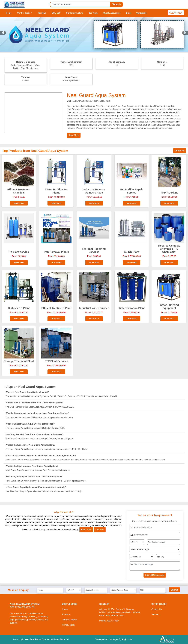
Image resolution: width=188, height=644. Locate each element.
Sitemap (155, 614)
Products (66, 614)
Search (117, 4)
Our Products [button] (24, 13)
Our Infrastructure (74, 13)
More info (180, 151)
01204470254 (176, 13)
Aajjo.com (127, 639)
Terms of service (70, 620)
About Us (42, 13)
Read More (86, 530)
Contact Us (141, 13)
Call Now (100, 530)
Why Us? (56, 13)
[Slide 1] (94, 48)
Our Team (93, 13)
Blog (128, 13)
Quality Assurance (112, 13)
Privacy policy (68, 625)
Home (9, 13)
